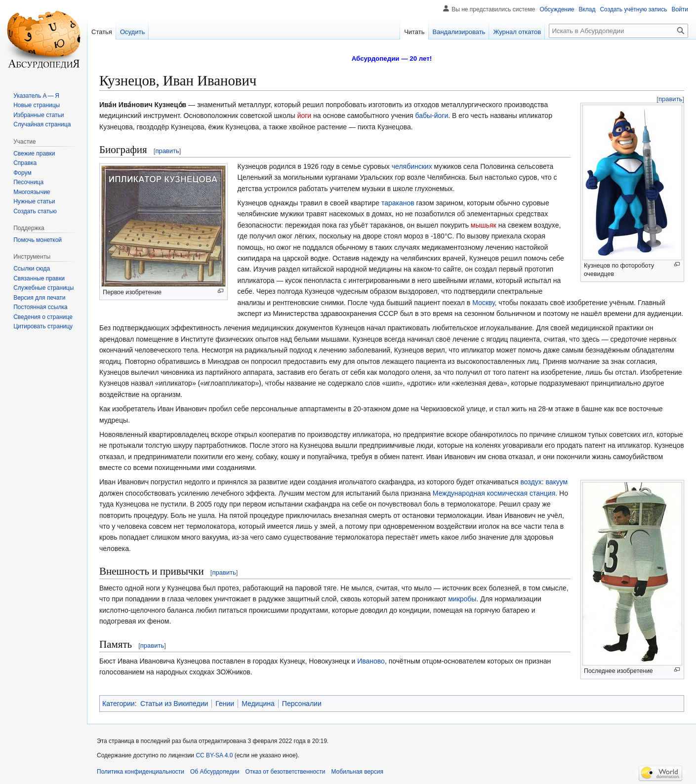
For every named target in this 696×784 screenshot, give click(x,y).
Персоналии (302, 704)
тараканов (398, 203)
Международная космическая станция (494, 493)
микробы (462, 599)
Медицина (258, 704)
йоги (305, 116)
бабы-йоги (432, 116)
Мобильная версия (357, 772)
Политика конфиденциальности (141, 772)
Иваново (371, 661)
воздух (531, 482)
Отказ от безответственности (286, 772)
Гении (225, 704)
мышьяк (484, 225)
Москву (483, 303)
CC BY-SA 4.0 (214, 755)
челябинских (412, 166)
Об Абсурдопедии (215, 772)
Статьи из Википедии (174, 704)
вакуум (556, 482)
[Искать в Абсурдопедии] (618, 31)
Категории (119, 704)
